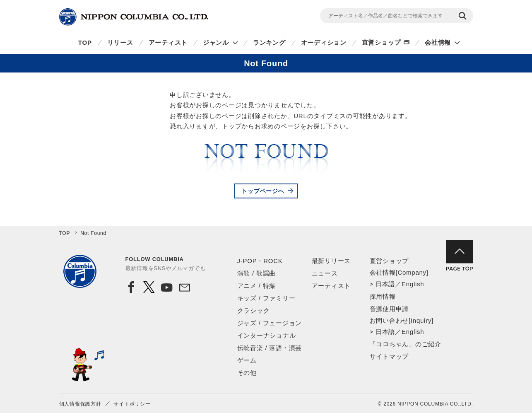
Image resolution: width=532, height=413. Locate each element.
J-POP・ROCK (260, 261)
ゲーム (247, 360)
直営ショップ (382, 42)
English (413, 284)
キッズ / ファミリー (266, 298)
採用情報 (383, 296)
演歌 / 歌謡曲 (257, 273)
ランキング (269, 42)
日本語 (385, 284)
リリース (120, 42)
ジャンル (216, 42)
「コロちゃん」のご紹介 (406, 344)
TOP (85, 42)
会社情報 (438, 42)
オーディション (324, 42)
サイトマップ (389, 356)
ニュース (325, 273)
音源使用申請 (389, 309)
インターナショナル (267, 335)
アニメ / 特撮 (257, 286)
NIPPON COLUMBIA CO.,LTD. (134, 17)
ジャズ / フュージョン (270, 323)
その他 (247, 373)
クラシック (254, 310)
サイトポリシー (132, 404)
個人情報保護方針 (80, 404)
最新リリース (331, 261)
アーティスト (168, 42)
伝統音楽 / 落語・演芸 (270, 348)
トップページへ (263, 191)
